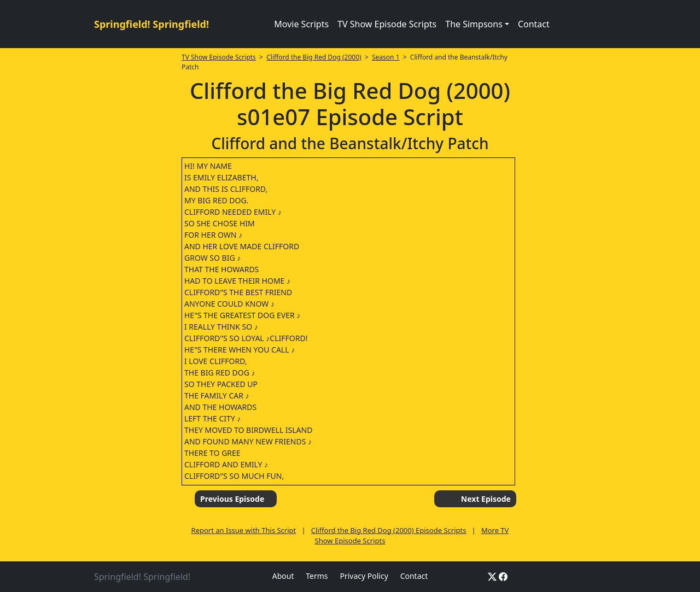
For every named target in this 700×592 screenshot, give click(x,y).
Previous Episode (232, 499)
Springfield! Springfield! (151, 24)
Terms (317, 576)
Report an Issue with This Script (244, 530)
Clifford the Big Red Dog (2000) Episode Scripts (389, 530)
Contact (534, 24)
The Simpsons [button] (474, 24)
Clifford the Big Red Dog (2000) (314, 57)
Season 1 (386, 57)
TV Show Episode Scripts (387, 24)
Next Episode (486, 499)
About (283, 576)
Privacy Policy (364, 576)
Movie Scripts (301, 24)
